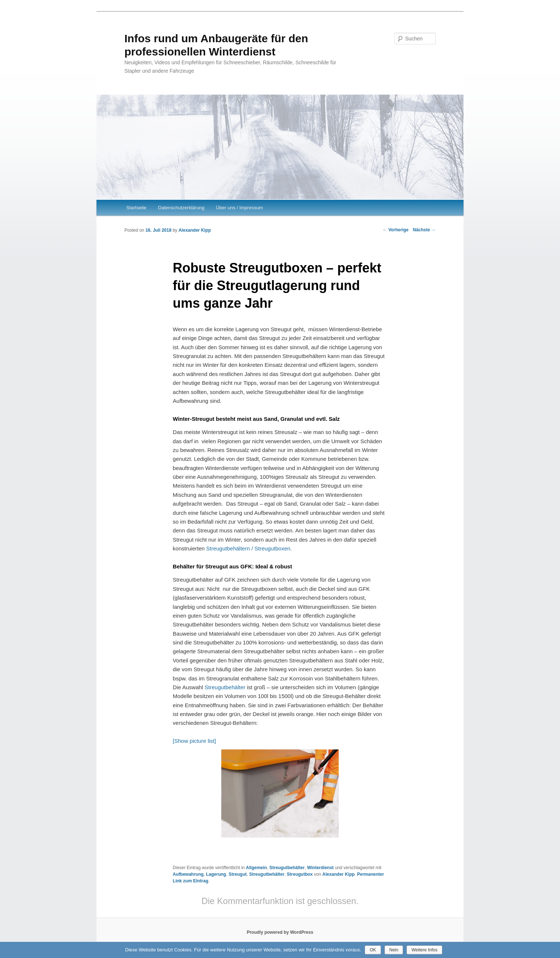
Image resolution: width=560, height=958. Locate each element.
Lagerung (216, 874)
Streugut (238, 874)
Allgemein (256, 868)
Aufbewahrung (188, 874)
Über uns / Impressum (240, 208)
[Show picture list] (194, 741)
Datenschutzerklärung (181, 208)
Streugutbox (300, 874)
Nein (394, 950)
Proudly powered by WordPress (280, 932)
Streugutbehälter (225, 687)
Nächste (424, 230)
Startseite (136, 208)
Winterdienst (321, 868)
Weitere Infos (424, 950)
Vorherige (396, 230)
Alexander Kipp (194, 230)
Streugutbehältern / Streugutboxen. (249, 548)
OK (373, 950)
